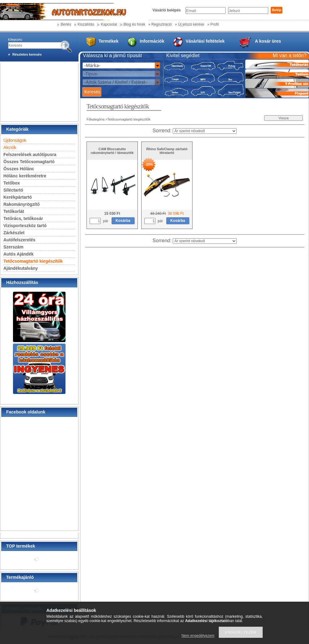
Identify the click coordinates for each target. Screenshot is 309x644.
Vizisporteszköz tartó (25, 226)
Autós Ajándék (19, 254)
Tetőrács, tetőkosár (23, 218)
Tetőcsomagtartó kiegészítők (33, 261)
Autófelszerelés (19, 240)
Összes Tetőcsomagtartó (29, 162)
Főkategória (95, 119)
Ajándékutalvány (21, 268)
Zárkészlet (14, 233)
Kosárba (123, 221)
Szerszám (13, 247)
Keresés (92, 92)
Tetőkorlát (14, 211)
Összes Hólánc (19, 169)
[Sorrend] (205, 131)
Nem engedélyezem (198, 636)
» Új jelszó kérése (190, 24)
